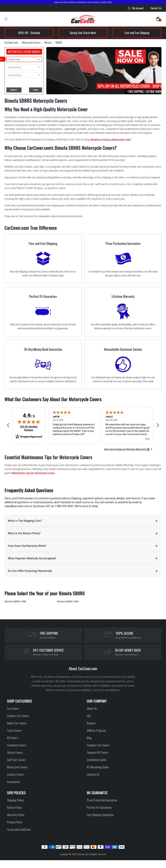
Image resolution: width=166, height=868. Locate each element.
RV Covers (13, 738)
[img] (29, 422)
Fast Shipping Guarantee (100, 815)
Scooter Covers (15, 774)
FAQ (89, 716)
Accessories (14, 782)
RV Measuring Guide (98, 767)
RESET (14, 90)
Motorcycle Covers (31, 42)
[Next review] (158, 425)
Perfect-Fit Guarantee (99, 807)
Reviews (91, 723)
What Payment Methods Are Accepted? (32, 558)
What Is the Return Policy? (24, 533)
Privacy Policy (15, 822)
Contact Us (156, 8)
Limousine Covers (17, 745)
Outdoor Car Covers (18, 716)
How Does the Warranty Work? (27, 546)
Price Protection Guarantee (102, 800)
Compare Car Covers (98, 745)
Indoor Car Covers (17, 723)
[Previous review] (8, 425)
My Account (136, 8)
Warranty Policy (16, 815)
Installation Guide (96, 760)
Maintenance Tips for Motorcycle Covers (33, 473)
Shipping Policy (15, 800)
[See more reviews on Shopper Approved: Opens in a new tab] (125, 449)
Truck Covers (14, 730)
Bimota (48, 42)
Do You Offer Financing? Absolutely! (30, 571)
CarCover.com (11, 42)
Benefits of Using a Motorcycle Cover (111, 139)
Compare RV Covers (98, 752)
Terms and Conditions (19, 829)
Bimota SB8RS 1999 (68, 601)
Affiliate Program (96, 730)
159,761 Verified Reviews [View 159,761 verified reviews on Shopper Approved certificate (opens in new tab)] (29, 428)
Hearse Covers (15, 752)
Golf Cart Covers (16, 760)
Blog (89, 738)
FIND (36, 90)
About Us (92, 708)
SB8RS (59, 42)
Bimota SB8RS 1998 (15, 601)
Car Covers (13, 708)
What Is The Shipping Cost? (25, 521)
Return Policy (14, 807)
